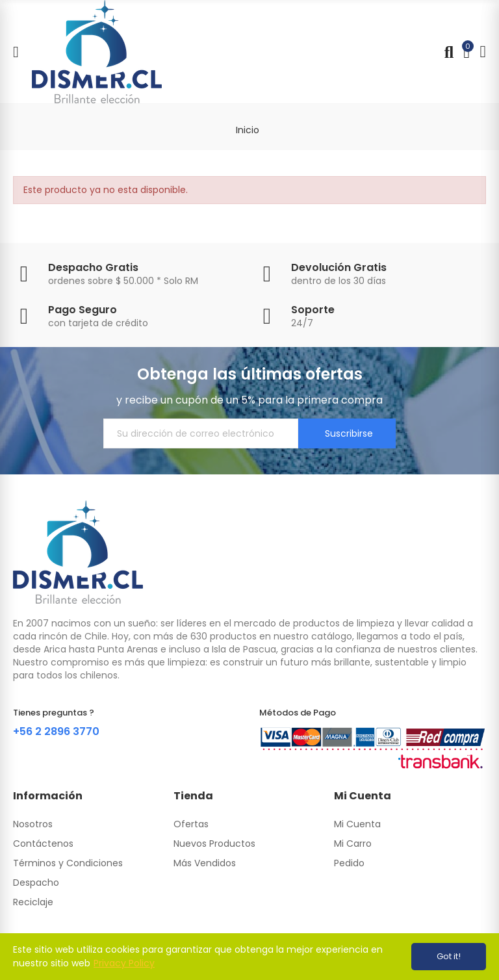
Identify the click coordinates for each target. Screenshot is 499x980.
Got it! (449, 956)
